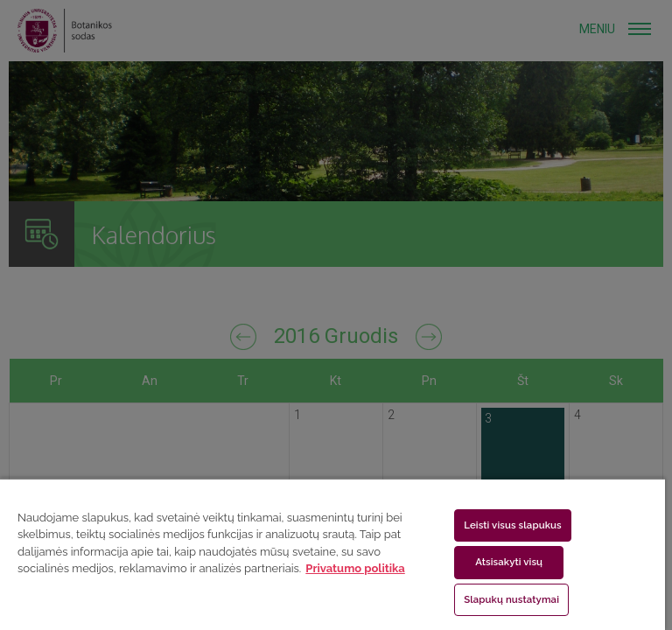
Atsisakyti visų (509, 562)
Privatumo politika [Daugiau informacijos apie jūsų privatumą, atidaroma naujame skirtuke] (355, 568)
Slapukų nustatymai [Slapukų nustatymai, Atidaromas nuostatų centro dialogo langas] (511, 599)
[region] (332, 554)
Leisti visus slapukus (513, 525)
